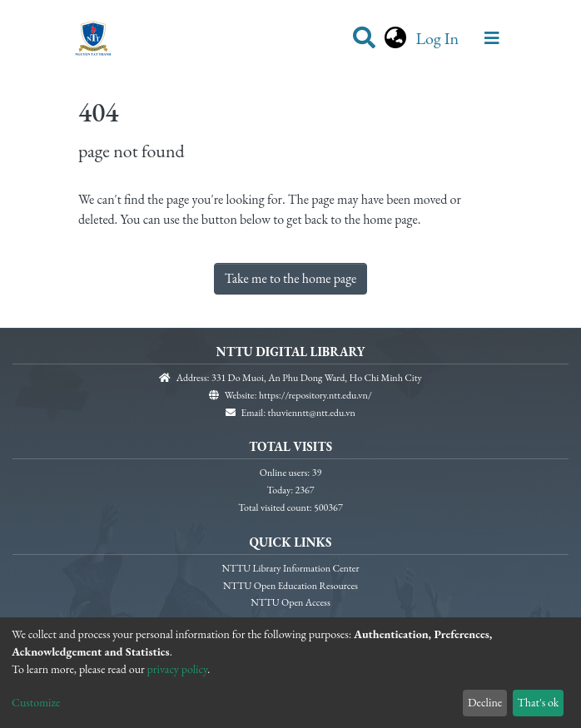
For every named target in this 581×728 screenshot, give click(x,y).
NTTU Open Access (290, 602)
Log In (439, 38)
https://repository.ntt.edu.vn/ (315, 395)
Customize (36, 702)
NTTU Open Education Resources (290, 586)
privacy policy (178, 669)
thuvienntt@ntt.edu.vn (312, 413)
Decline (485, 702)
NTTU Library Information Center (291, 568)
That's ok (538, 702)
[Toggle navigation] (492, 38)
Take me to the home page (291, 278)
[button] (395, 38)
